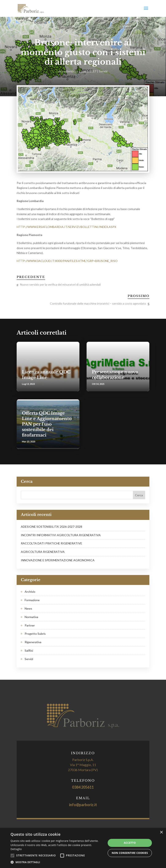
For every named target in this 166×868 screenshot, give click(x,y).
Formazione (32, 600)
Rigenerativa (33, 642)
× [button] (161, 832)
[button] (57, 862)
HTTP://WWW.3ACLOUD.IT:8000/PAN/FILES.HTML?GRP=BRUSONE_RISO (67, 261)
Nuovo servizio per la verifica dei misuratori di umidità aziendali (60, 284)
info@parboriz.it (83, 805)
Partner (30, 625)
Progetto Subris (35, 634)
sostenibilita (70, 71)
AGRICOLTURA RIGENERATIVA (43, 552)
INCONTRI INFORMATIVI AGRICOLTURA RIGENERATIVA (61, 535)
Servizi (103, 71)
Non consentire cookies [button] (130, 853)
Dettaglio (16, 849)
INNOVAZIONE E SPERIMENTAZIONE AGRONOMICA (58, 560)
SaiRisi (29, 650)
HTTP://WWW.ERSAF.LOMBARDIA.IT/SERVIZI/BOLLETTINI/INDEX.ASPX (66, 227)
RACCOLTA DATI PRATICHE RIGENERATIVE (52, 543)
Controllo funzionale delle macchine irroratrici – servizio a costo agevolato (98, 303)
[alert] (83, 848)
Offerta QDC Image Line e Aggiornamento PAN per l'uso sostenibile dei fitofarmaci (47, 424)
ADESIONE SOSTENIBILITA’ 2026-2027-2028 (52, 527)
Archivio (30, 592)
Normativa (31, 617)
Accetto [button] (130, 843)
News (28, 608)
